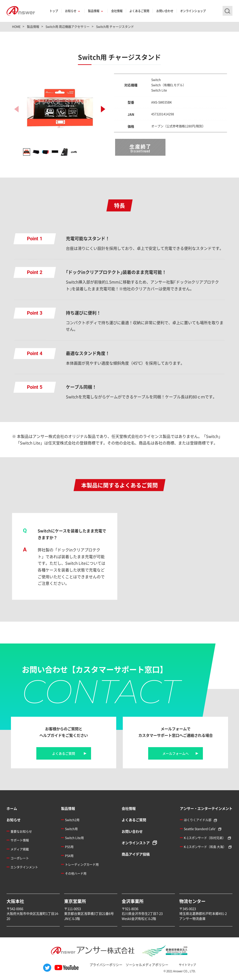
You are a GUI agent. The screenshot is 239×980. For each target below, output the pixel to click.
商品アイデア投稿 (136, 854)
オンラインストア (136, 843)
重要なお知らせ (21, 831)
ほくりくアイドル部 (198, 820)
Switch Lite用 (74, 838)
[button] (103, 109)
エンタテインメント (24, 867)
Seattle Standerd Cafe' (200, 829)
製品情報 (94, 11)
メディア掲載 (20, 849)
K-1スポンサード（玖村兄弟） (205, 838)
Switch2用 (72, 820)
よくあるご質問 (139, 11)
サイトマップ (187, 965)
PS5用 (69, 847)
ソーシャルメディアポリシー (147, 965)
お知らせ (71, 11)
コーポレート (20, 858)
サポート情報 (20, 840)
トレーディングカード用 (82, 864)
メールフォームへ (176, 753)
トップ (54, 11)
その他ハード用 (76, 873)
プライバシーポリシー (106, 965)
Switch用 (71, 829)
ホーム (12, 808)
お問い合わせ (165, 11)
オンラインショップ (193, 11)
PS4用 (69, 856)
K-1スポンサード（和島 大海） (205, 847)
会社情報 (117, 11)
